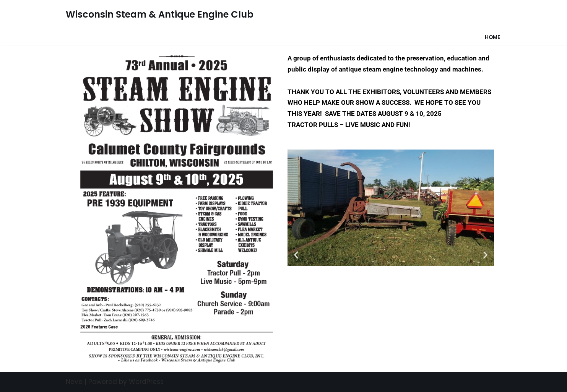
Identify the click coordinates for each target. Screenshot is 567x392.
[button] (296, 255)
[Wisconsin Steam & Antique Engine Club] (160, 15)
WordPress (146, 382)
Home (492, 37)
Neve (74, 382)
